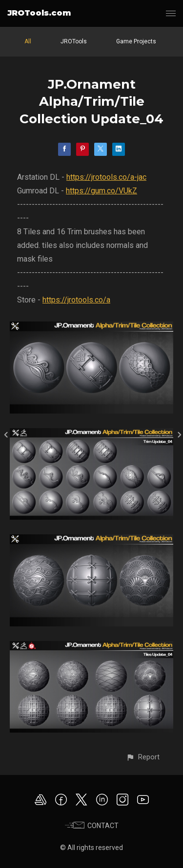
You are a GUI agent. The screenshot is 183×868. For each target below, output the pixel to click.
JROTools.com (39, 13)
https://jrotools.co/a (76, 300)
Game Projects (136, 41)
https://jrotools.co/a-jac (106, 177)
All (28, 41)
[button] (143, 757)
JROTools (74, 41)
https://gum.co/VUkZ (102, 191)
